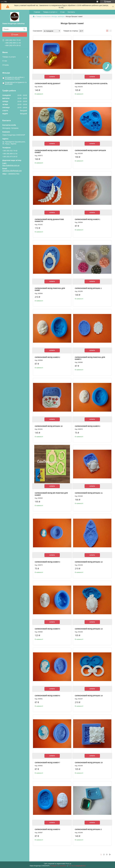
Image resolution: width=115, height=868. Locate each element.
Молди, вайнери (58, 16)
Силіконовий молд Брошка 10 (49, 426)
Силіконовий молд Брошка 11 (89, 493)
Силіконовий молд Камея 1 (88, 219)
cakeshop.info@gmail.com (12, 171)
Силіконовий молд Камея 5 (47, 629)
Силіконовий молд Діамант (48, 84)
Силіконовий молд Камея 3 (88, 426)
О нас (5, 61)
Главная (37, 12)
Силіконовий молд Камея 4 (47, 562)
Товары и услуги (9, 57)
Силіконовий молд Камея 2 (47, 357)
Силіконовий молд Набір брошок (90, 150)
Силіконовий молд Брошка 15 (89, 763)
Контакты (71, 12)
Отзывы (6, 65)
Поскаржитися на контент (59, 866)
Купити (52, 77)
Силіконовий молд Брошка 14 (89, 696)
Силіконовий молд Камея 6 (47, 696)
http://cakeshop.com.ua (11, 165)
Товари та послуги (43, 16)
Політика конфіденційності (77, 866)
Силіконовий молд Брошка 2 (88, 829)
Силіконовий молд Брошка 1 (88, 288)
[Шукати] (24, 29)
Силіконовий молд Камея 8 (47, 829)
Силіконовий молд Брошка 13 (89, 629)
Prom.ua (68, 864)
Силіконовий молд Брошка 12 (89, 562)
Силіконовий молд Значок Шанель (91, 84)
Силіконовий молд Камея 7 (47, 763)
